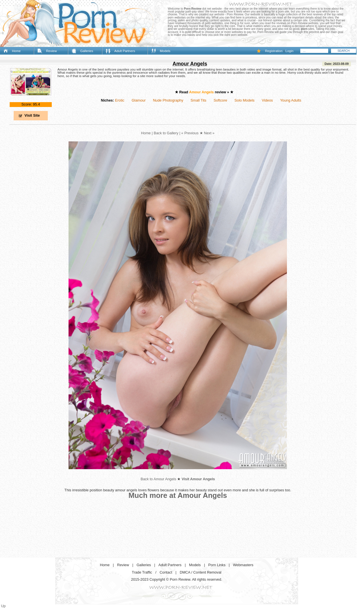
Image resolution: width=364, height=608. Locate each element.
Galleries (87, 51)
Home (16, 51)
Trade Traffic (142, 572)
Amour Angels (190, 64)
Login (289, 51)
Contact (166, 572)
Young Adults (291, 100)
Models (165, 51)
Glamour (139, 100)
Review (51, 51)
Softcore (220, 100)
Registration (274, 51)
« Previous (190, 133)
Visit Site (32, 115)
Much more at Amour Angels (178, 495)
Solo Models (245, 100)
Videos (267, 100)
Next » (209, 133)
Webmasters (243, 565)
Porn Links (217, 565)
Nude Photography (168, 100)
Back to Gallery (166, 133)
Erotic (120, 100)
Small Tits (198, 100)
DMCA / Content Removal (201, 572)
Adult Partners (125, 51)
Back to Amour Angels (158, 479)
